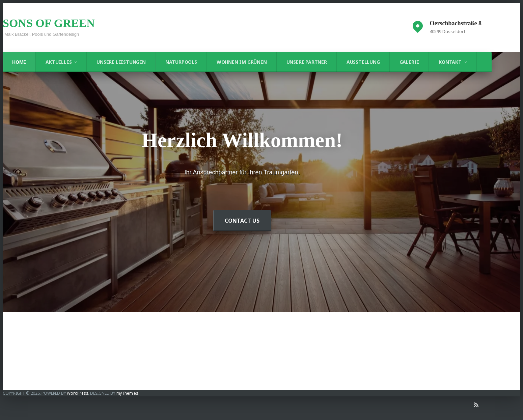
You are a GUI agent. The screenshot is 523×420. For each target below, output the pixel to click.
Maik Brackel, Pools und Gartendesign (42, 34)
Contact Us (242, 221)
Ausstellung (363, 62)
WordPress (77, 393)
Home (19, 62)
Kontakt (450, 62)
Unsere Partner (307, 62)
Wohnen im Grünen (242, 62)
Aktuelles (59, 62)
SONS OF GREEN (49, 23)
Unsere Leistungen (121, 62)
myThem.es (127, 393)
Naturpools (181, 62)
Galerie (409, 62)
